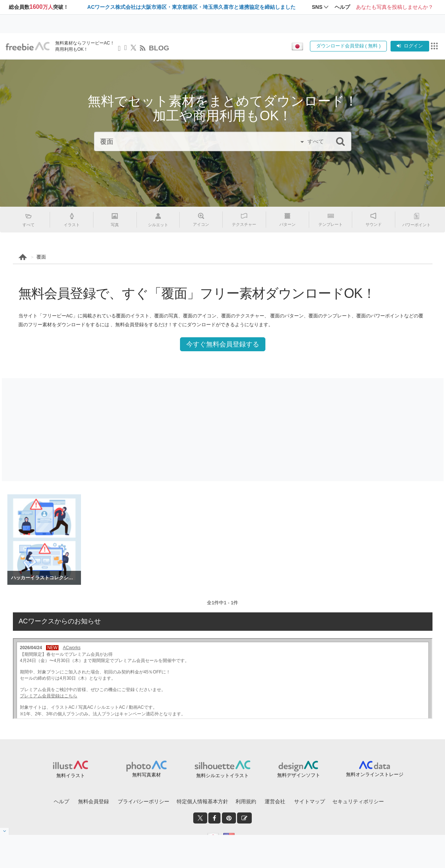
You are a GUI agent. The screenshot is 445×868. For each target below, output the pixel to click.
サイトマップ (310, 801)
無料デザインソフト (299, 775)
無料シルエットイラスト (222, 775)
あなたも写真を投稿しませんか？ (395, 7)
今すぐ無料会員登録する (223, 344)
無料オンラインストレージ (375, 774)
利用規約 (246, 801)
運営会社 (275, 801)
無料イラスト (71, 775)
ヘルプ (61, 801)
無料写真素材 (146, 775)
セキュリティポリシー (358, 801)
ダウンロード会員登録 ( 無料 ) (349, 46)
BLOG (159, 48)
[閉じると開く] (5, 831)
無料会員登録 (93, 801)
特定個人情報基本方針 (202, 801)
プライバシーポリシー (144, 801)
